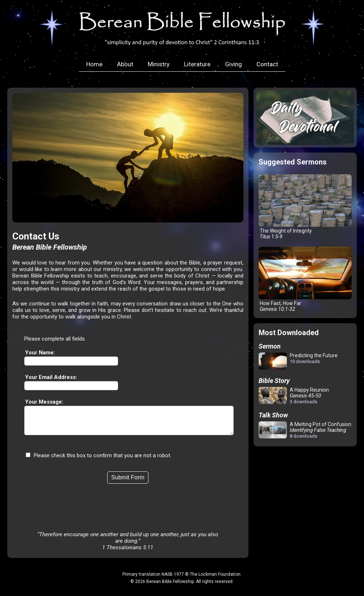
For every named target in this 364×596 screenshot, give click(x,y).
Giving (233, 64)
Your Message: (44, 402)
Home (94, 64)
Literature (197, 64)
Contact (267, 64)
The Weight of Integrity (305, 207)
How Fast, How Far (305, 279)
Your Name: (40, 353)
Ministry (159, 64)
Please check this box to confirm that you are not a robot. (102, 461)
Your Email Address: (51, 377)
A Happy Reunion (294, 396)
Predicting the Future (298, 361)
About (125, 64)
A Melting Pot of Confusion (305, 430)
